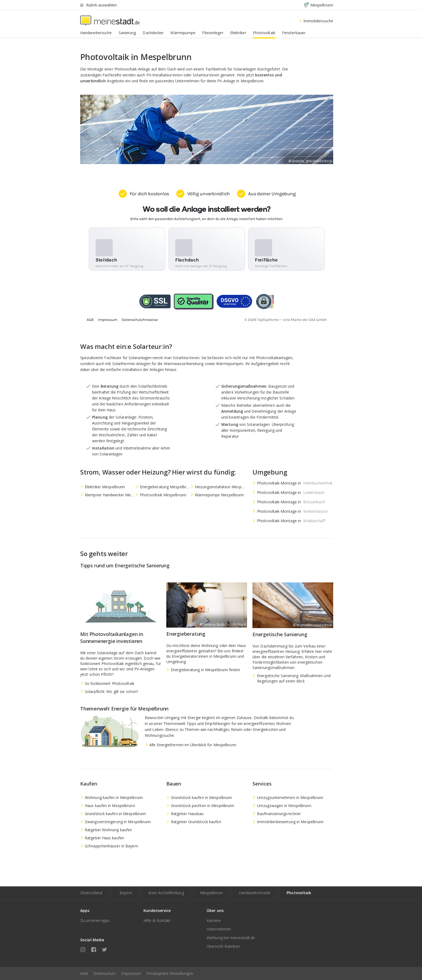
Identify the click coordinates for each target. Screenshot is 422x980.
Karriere (214, 920)
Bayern (126, 893)
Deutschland (91, 893)
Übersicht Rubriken (223, 946)
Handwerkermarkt (255, 893)
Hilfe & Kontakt (157, 920)
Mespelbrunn (211, 893)
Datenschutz (105, 973)
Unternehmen (219, 929)
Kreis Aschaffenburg (166, 893)
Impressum (131, 973)
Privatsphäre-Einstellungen (170, 973)
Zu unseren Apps (95, 920)
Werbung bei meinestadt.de (231, 938)
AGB (84, 973)
